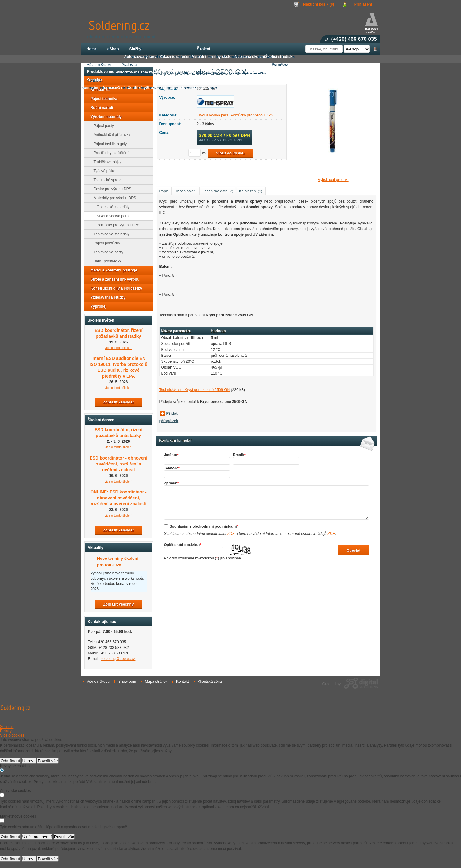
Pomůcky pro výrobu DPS (252, 115)
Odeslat (353, 550)
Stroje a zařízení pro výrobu (113, 279)
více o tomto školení (118, 348)
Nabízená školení (250, 57)
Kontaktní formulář (175, 441)
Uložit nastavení (37, 837)
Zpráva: (172, 483)
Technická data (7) (218, 191)
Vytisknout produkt (333, 180)
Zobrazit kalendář (118, 402)
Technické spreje (106, 180)
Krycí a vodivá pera (213, 115)
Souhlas (7, 727)
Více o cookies (12, 735)
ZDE (231, 534)
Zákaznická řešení (176, 57)
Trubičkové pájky (106, 162)
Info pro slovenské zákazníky (191, 88)
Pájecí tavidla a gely (108, 144)
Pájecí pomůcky (105, 243)
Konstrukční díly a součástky (115, 288)
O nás (122, 88)
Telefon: (172, 468)
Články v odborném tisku (175, 72)
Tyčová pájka (103, 171)
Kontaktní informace (99, 88)
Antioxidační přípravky (110, 135)
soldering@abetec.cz (118, 659)
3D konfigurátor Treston (219, 72)
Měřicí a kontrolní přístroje (112, 270)
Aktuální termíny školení (213, 57)
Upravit (29, 761)
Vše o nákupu (98, 682)
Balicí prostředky (106, 261)
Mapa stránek (156, 682)
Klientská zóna (210, 682)
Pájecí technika (102, 99)
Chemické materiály (111, 207)
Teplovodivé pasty (107, 252)
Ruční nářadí (100, 108)
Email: (240, 455)
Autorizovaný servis (142, 57)
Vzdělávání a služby (106, 297)
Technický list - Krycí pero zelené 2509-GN (195, 390)
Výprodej (97, 306)
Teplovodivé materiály (110, 234)
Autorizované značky (135, 72)
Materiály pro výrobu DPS (113, 198)
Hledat (375, 49)
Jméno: (171, 455)
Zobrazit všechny (118, 604)
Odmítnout (10, 761)
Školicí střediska (280, 57)
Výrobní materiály (104, 117)
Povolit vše (48, 761)
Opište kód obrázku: (183, 545)
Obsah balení (186, 191)
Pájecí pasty (102, 126)
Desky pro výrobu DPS (111, 189)
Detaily (6, 731)
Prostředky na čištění (109, 153)
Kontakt (183, 682)
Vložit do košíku (230, 153)
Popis (164, 191)
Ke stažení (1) (251, 191)
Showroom (127, 682)
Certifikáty (137, 88)
